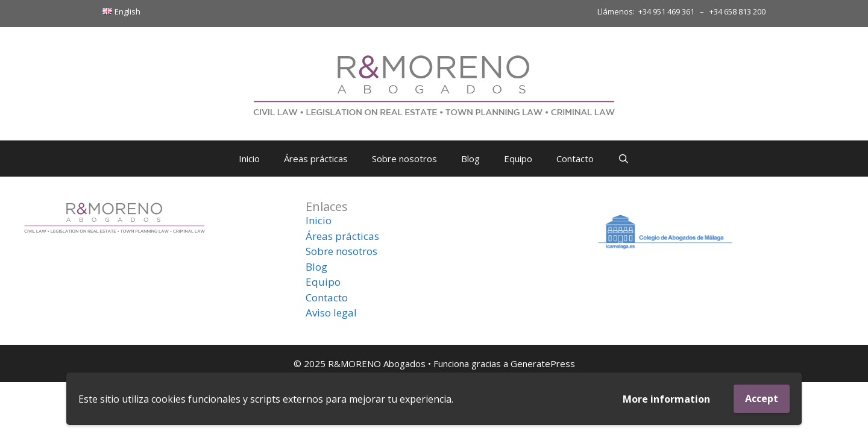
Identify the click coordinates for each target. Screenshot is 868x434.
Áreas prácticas (316, 159)
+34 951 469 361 (666, 11)
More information (666, 399)
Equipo (518, 159)
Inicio (249, 159)
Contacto (575, 159)
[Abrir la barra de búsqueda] (624, 159)
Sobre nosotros (404, 159)
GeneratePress (543, 363)
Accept (762, 398)
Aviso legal (331, 313)
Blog (470, 159)
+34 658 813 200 (737, 11)
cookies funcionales (196, 399)
